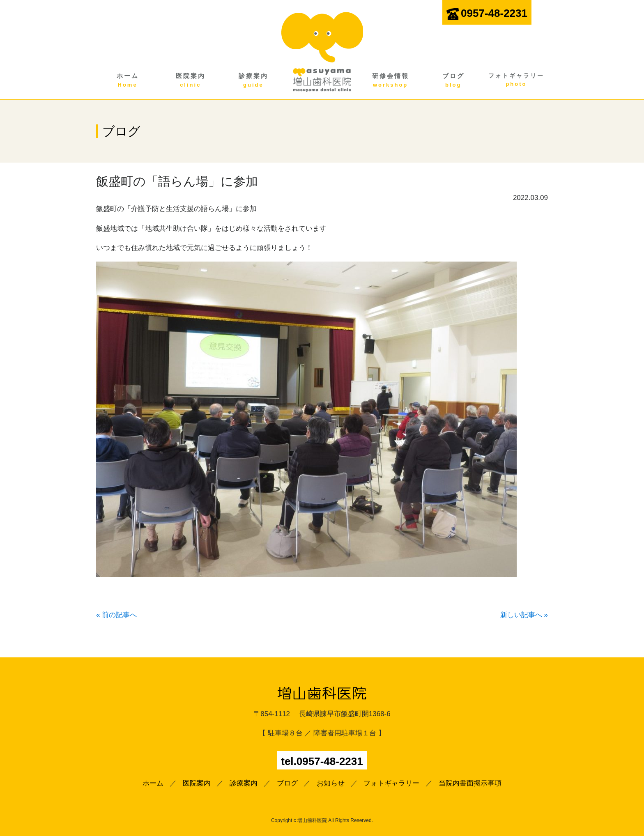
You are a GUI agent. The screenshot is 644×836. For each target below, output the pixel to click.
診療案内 (253, 80)
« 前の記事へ (116, 615)
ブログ (453, 80)
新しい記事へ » (524, 615)
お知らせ (331, 783)
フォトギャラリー (516, 80)
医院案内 (190, 80)
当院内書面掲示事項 (470, 783)
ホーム (128, 80)
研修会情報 (390, 80)
